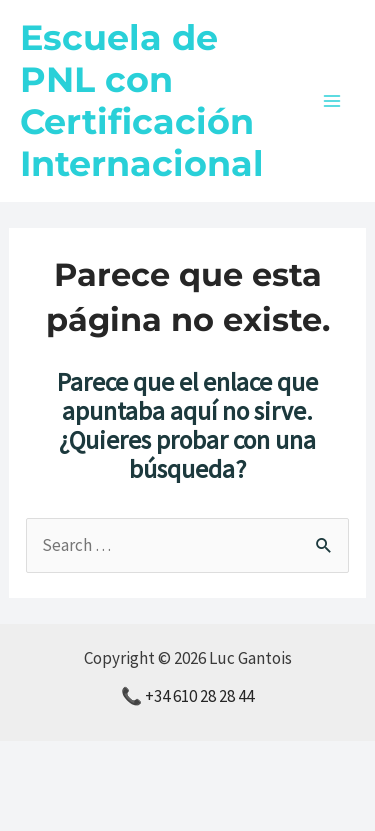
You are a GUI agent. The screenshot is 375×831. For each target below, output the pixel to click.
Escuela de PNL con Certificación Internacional (142, 100)
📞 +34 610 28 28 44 (187, 696)
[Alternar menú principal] (333, 101)
